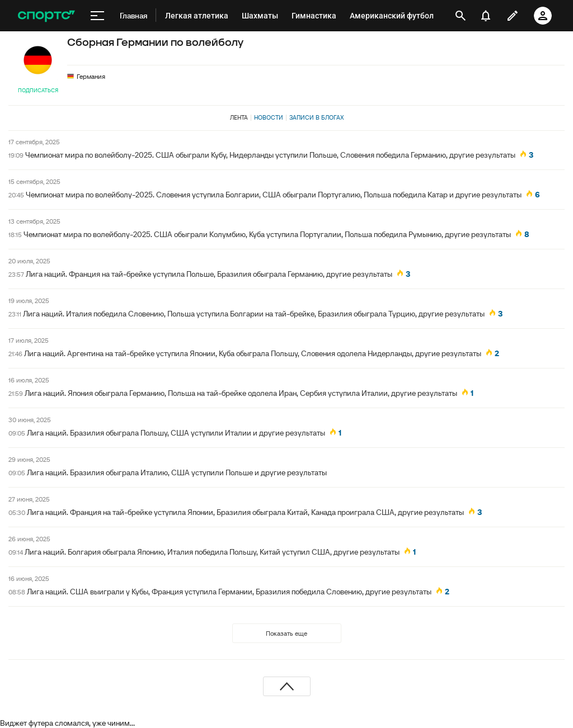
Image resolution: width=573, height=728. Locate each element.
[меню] (97, 16)
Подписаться (38, 90)
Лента (239, 117)
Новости (269, 117)
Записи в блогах (316, 117)
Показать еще (286, 633)
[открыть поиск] (461, 16)
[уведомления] (486, 16)
